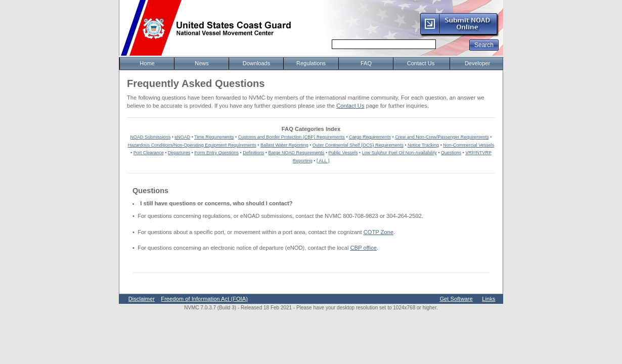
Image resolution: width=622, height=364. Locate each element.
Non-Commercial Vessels (469, 145)
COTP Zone (379, 232)
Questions (451, 153)
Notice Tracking (423, 145)
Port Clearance (149, 153)
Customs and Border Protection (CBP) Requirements (292, 137)
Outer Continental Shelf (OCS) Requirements (358, 145)
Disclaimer (142, 299)
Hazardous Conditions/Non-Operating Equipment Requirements (192, 145)
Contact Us (350, 106)
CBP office (364, 248)
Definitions (253, 153)
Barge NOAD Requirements (296, 153)
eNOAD (182, 137)
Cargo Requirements (370, 137)
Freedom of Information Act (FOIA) (204, 299)
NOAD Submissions (151, 137)
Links (488, 299)
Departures (179, 153)
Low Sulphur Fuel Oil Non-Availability (399, 153)
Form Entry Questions (217, 153)
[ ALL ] (323, 161)
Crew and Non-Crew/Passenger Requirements (442, 137)
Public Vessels (343, 153)
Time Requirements (214, 137)
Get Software (456, 299)
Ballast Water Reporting (284, 145)
